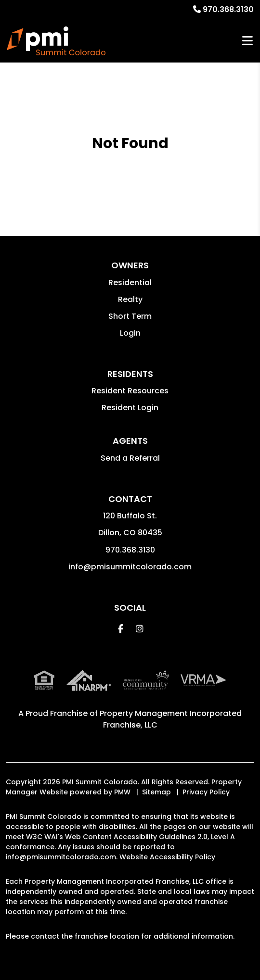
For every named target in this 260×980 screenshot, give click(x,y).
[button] (121, 629)
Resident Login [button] (130, 408)
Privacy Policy (206, 792)
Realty (130, 299)
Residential (130, 283)
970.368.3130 (228, 9)
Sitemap (156, 792)
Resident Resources (130, 391)
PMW (122, 792)
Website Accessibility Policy (167, 857)
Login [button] (130, 333)
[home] (56, 41)
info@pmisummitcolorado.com (130, 567)
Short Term (130, 316)
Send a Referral (130, 458)
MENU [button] (247, 41)
